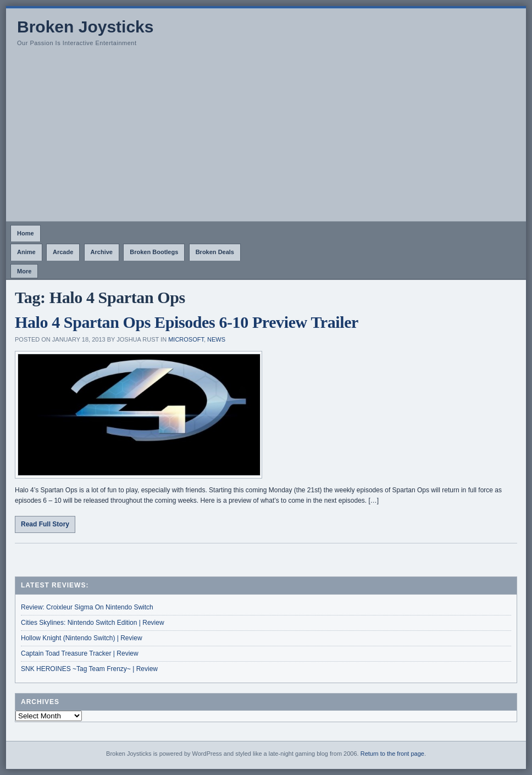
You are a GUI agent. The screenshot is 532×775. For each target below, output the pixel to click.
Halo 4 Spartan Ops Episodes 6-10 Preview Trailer (187, 322)
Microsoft (186, 339)
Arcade (63, 252)
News (216, 339)
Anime (26, 252)
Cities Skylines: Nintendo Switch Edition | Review (93, 623)
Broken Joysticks (85, 27)
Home (26, 233)
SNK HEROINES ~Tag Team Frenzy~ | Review (89, 669)
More (24, 271)
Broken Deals (215, 252)
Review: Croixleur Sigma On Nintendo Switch (87, 607)
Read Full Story (45, 524)
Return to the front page (392, 754)
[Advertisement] (266, 139)
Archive (102, 252)
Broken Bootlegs (154, 252)
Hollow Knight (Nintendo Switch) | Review (82, 638)
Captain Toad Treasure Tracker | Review (80, 653)
